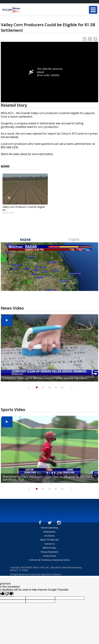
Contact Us (49, 544)
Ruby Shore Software (51, 574)
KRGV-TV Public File (49, 540)
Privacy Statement (49, 552)
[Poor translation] (9, 594)
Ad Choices (49, 536)
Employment (49, 532)
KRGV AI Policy (49, 548)
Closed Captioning (49, 528)
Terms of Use (49, 556)
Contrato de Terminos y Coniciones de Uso (49, 560)
